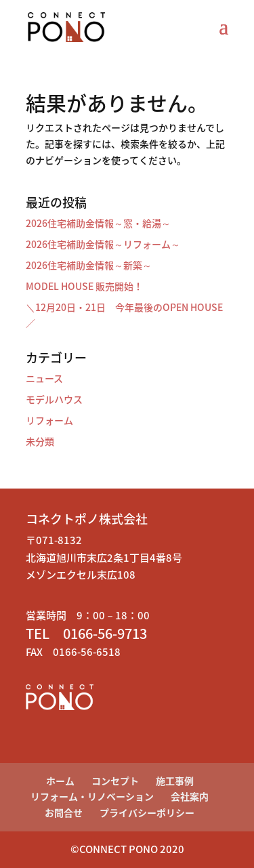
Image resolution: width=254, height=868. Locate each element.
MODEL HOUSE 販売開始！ (84, 286)
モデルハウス (54, 399)
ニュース (44, 378)
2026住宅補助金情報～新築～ (89, 265)
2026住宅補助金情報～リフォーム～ (103, 244)
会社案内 (190, 796)
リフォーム (49, 420)
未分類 (40, 441)
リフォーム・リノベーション (92, 796)
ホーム (60, 781)
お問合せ (64, 812)
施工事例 (175, 781)
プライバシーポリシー (147, 812)
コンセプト (115, 781)
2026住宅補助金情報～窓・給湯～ (98, 223)
